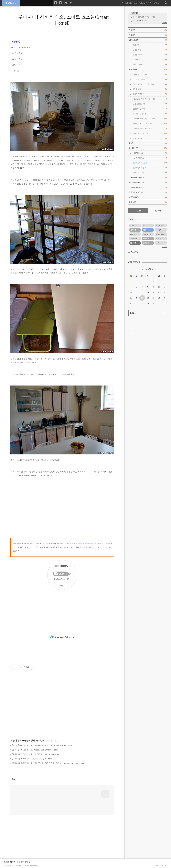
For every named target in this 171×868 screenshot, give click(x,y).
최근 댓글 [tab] (157, 211)
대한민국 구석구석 (148, 187)
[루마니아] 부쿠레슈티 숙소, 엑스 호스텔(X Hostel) (32, 759)
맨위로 (28, 862)
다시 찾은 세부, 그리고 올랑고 (149, 128)
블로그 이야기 (148, 197)
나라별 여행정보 (149, 158)
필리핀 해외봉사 (149, 138)
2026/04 (148, 269)
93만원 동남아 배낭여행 (149, 133)
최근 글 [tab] (138, 211)
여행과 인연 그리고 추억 (148, 178)
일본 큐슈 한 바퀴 (149, 109)
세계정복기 (149, 45)
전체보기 (148, 30)
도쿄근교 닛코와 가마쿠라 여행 (149, 84)
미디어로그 (133, 3)
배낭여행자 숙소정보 (34, 740)
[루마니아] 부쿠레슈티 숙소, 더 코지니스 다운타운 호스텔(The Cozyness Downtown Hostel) (48, 763)
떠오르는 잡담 (149, 65)
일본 (158, 243)
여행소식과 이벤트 (149, 173)
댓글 (13, 779)
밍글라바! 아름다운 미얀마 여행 (149, 119)
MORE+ (164, 23)
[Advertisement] (62, 637)
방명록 (149, 3)
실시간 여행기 (149, 50)
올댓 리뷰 (148, 202)
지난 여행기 (148, 69)
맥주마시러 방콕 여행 (149, 74)
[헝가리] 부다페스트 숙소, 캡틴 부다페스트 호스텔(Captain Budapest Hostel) (42, 745)
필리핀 (158, 230)
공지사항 (148, 35)
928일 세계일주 (148, 40)
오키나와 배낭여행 (149, 104)
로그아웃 (20, 862)
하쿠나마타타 (11, 3)
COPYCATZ (163, 865)
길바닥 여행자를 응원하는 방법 (144, 17)
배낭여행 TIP (17, 740)
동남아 (158, 239)
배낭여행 (133, 243)
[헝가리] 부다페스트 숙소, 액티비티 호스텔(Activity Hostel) (35, 750)
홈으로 (6, 862)
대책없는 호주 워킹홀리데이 (149, 124)
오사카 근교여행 (149, 94)
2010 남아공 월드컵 (149, 114)
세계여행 (133, 230)
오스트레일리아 (161, 225)
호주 (145, 225)
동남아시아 (160, 234)
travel (132, 225)
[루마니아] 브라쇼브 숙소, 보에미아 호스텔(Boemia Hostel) (35, 754)
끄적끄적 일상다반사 (148, 192)
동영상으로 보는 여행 (148, 182)
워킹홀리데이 (148, 234)
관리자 (158, 3)
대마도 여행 (149, 89)
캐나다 (148, 143)
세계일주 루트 (149, 55)
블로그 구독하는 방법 (140, 21)
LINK (148, 313)
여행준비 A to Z (149, 153)
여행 (145, 230)
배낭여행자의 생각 (149, 168)
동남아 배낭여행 (136, 239)
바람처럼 (146, 243)
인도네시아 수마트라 (149, 79)
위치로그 (142, 3)
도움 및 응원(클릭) (86, 543)
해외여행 (146, 239)
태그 (126, 3)
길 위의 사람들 (149, 60)
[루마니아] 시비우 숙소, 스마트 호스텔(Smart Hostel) (62, 20)
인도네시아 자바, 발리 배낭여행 (149, 99)
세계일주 (133, 234)
